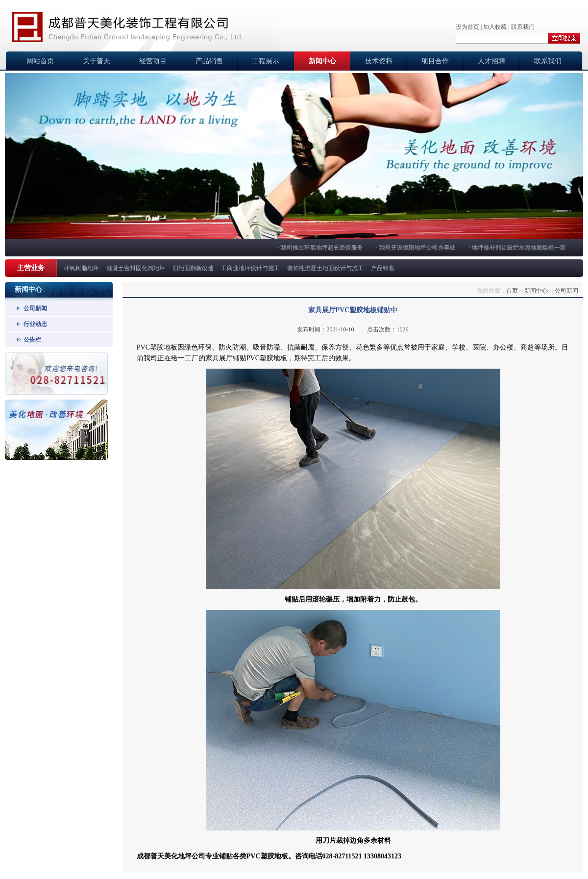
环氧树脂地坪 (81, 268)
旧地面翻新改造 (193, 268)
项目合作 (435, 61)
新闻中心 (322, 61)
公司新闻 (35, 308)
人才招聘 (491, 61)
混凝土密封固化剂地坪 (136, 268)
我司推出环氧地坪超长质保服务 (322, 248)
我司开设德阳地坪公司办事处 (418, 248)
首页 (512, 291)
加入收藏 (495, 27)
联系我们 (523, 27)
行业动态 (35, 324)
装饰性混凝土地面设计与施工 (325, 268)
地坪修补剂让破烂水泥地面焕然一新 (519, 248)
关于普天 (97, 61)
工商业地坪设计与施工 (250, 268)
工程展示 (266, 61)
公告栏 (32, 340)
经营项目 (153, 61)
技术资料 (379, 61)
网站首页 (40, 61)
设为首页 (467, 27)
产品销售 (209, 61)
